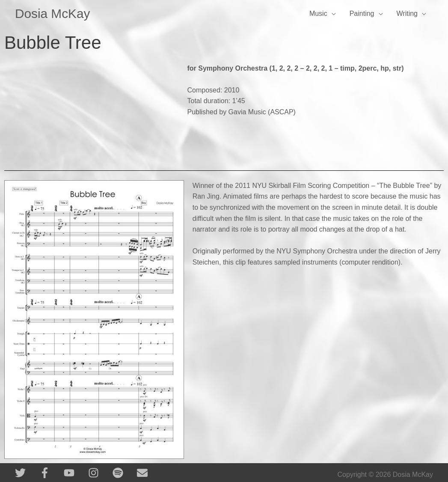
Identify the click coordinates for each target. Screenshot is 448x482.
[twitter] (26, 473)
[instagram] (99, 473)
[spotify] (124, 473)
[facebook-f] (51, 473)
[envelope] (144, 473)
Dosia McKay (53, 13)
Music (318, 13)
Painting (362, 13)
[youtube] (75, 473)
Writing (407, 13)
